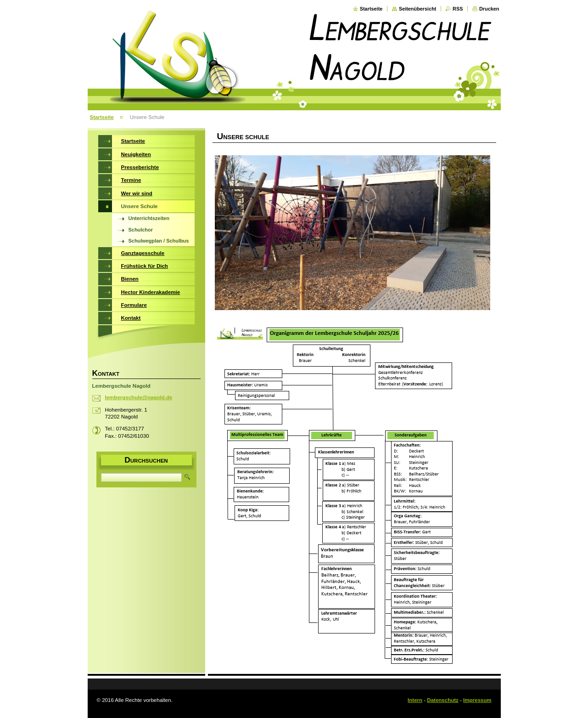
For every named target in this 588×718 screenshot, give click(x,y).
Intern (415, 700)
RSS (458, 9)
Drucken (489, 9)
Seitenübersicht (418, 9)
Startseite (371, 9)
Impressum (477, 700)
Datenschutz (442, 700)
